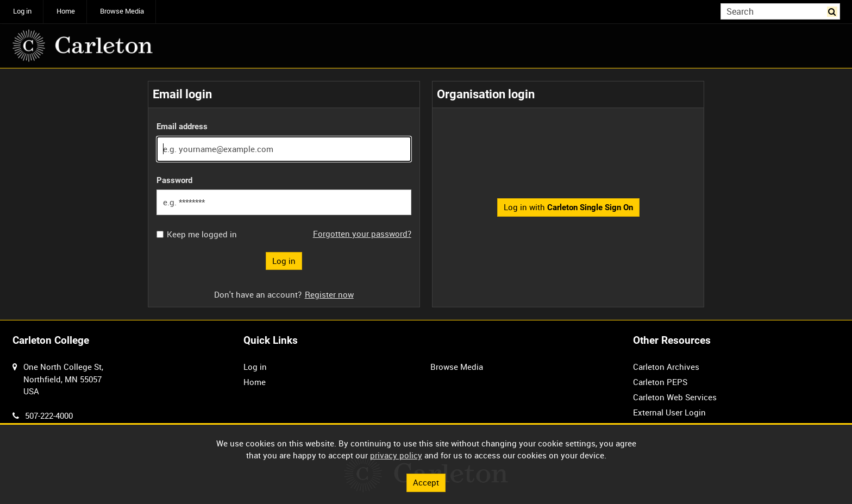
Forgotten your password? (362, 234)
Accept (426, 482)
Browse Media (122, 11)
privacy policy (396, 455)
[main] (426, 194)
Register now (329, 294)
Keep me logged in (202, 234)
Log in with (568, 207)
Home (66, 11)
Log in (22, 11)
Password (174, 180)
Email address (182, 127)
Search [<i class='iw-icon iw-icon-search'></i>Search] (834, 11)
